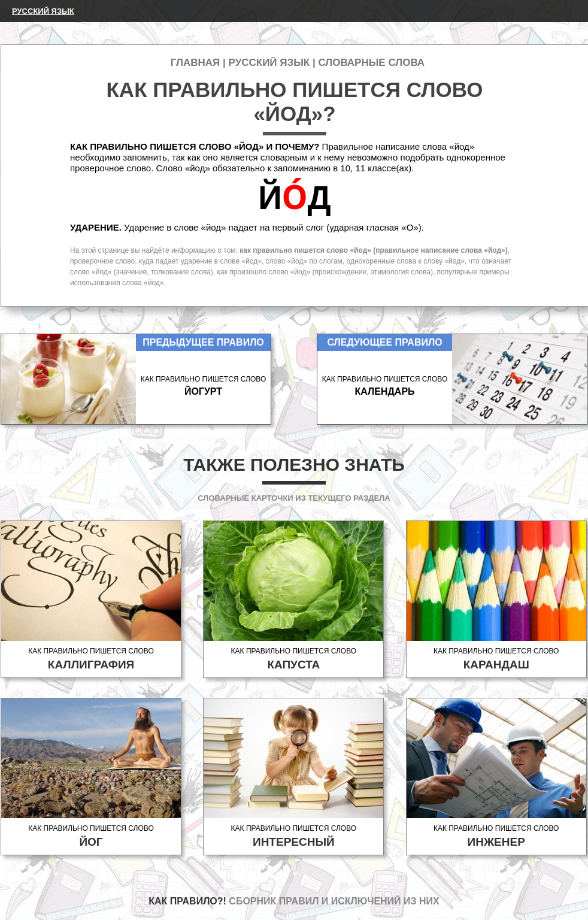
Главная (195, 63)
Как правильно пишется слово (91, 659)
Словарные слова (371, 63)
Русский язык (43, 11)
